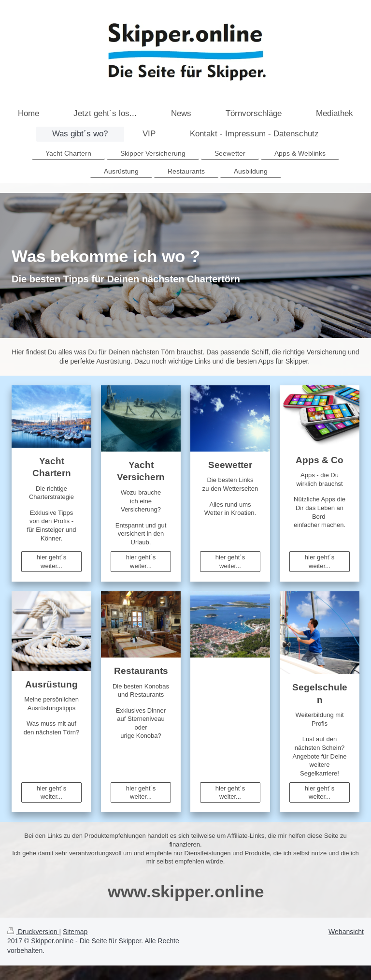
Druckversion (33, 932)
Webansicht (346, 932)
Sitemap (75, 932)
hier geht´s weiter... (51, 562)
